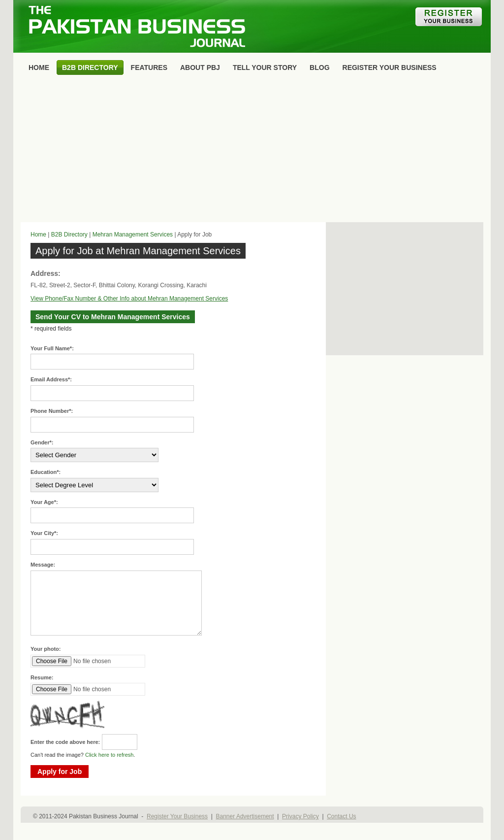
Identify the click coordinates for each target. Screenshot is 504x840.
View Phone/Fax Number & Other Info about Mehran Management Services (129, 299)
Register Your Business (177, 816)
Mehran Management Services (133, 235)
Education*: (46, 472)
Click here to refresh (109, 755)
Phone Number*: (52, 411)
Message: (43, 565)
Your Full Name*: (52, 348)
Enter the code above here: (65, 742)
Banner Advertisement (245, 816)
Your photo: (46, 649)
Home (38, 235)
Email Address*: (51, 379)
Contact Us (341, 816)
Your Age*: (44, 502)
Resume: (42, 677)
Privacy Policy (300, 816)
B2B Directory (69, 235)
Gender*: (42, 442)
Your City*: (44, 533)
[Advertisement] (252, 151)
